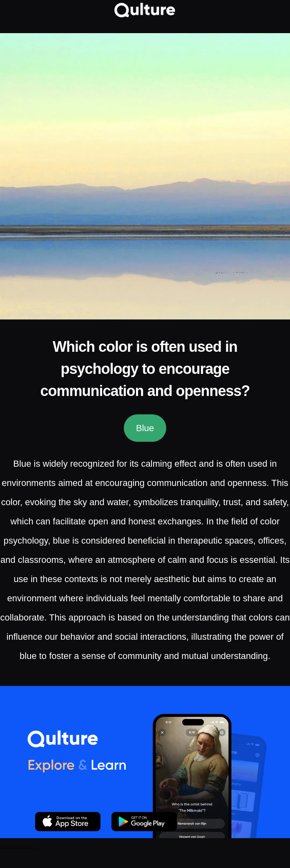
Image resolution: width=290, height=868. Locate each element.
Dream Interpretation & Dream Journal (18, 848)
